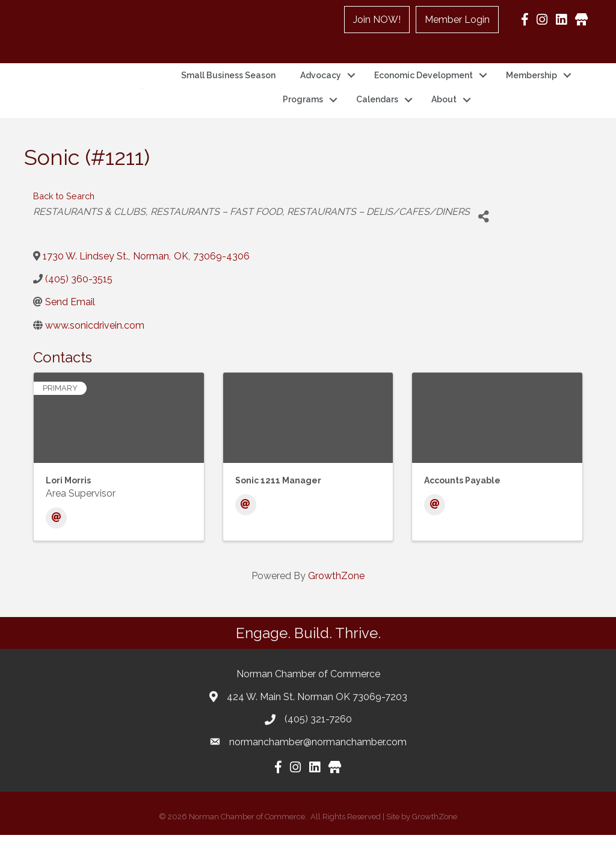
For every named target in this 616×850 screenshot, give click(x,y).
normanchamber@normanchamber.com (318, 757)
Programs (303, 107)
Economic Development (423, 83)
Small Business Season (228, 83)
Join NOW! (377, 20)
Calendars (377, 107)
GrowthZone (336, 591)
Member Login (457, 20)
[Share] (483, 231)
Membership (531, 83)
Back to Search (64, 211)
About (444, 107)
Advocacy (321, 83)
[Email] (56, 533)
